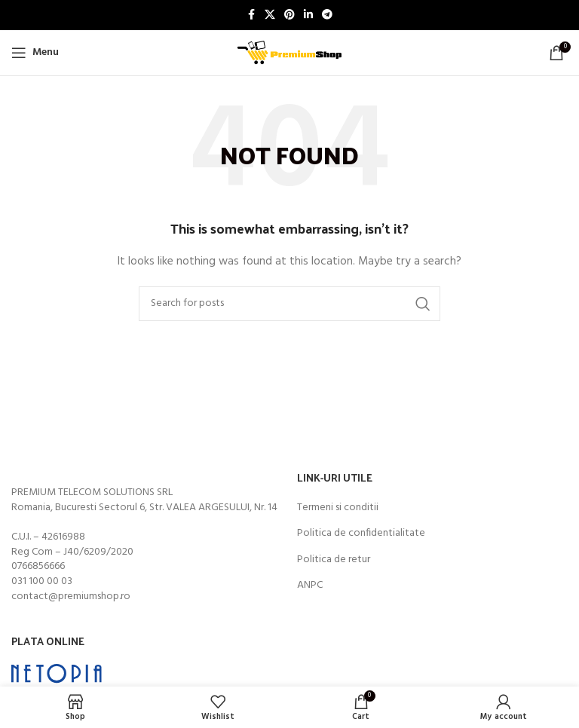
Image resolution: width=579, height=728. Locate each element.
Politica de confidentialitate (361, 534)
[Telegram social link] (327, 15)
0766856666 (38, 566)
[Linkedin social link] (308, 15)
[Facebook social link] (251, 15)
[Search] (289, 304)
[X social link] (270, 15)
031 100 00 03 (42, 581)
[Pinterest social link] (289, 15)
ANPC (310, 586)
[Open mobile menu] (35, 53)
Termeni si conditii (338, 508)
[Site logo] (289, 53)
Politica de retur (334, 560)
